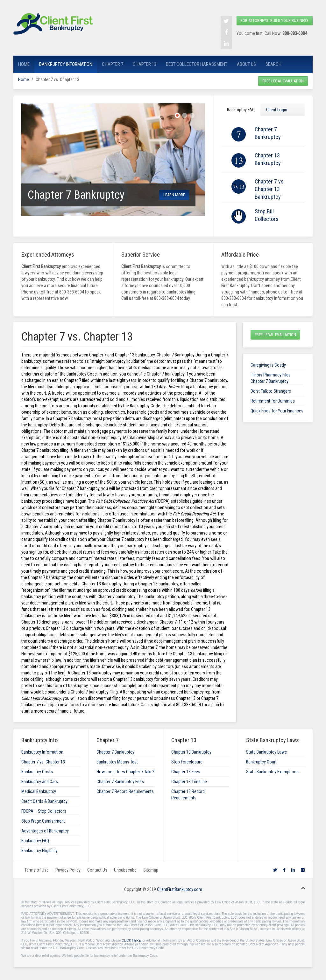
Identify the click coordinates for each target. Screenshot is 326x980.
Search (273, 64)
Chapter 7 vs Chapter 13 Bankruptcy (269, 189)
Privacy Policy (68, 870)
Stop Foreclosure (187, 762)
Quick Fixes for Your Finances (277, 411)
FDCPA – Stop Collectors (44, 811)
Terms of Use (37, 870)
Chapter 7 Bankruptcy (115, 752)
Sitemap (151, 870)
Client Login (277, 110)
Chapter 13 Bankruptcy (191, 752)
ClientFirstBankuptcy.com (180, 889)
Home (24, 64)
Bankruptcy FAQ (241, 110)
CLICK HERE (131, 940)
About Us (246, 64)
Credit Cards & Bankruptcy (44, 801)
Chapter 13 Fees (186, 772)
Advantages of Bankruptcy (45, 831)
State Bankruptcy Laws (266, 752)
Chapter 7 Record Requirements (125, 791)
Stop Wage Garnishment (43, 821)
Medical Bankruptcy (39, 791)
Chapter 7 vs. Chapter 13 (43, 762)
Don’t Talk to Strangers (271, 391)
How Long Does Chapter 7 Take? (125, 772)
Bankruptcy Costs (37, 772)
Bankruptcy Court (261, 762)
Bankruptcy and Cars (40, 782)
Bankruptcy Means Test (117, 762)
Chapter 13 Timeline (189, 782)
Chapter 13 (145, 64)
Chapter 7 (113, 64)
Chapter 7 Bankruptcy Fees (120, 782)
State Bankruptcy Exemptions (272, 772)
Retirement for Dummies (273, 401)
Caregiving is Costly (268, 365)
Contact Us (97, 870)
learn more (174, 195)
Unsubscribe (125, 870)
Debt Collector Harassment (197, 64)
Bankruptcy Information (66, 64)
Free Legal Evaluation (283, 81)
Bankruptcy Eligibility (39, 851)
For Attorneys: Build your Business (275, 21)
